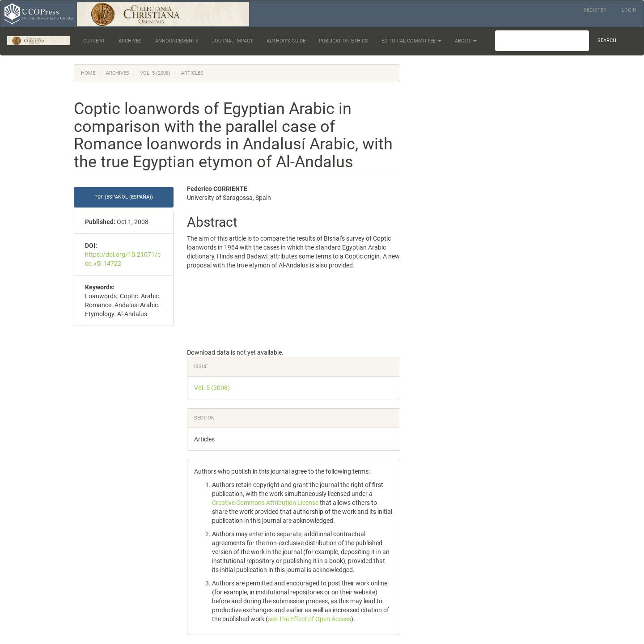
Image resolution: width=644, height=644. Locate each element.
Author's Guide (286, 41)
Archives (130, 41)
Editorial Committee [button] (411, 41)
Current (94, 41)
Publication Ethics (343, 41)
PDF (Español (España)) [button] (124, 197)
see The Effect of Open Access (309, 619)
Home (88, 73)
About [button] (466, 41)
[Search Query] (542, 41)
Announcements (177, 41)
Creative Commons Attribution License (265, 503)
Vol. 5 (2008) (155, 73)
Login (629, 10)
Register (595, 10)
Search (607, 40)
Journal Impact (233, 41)
